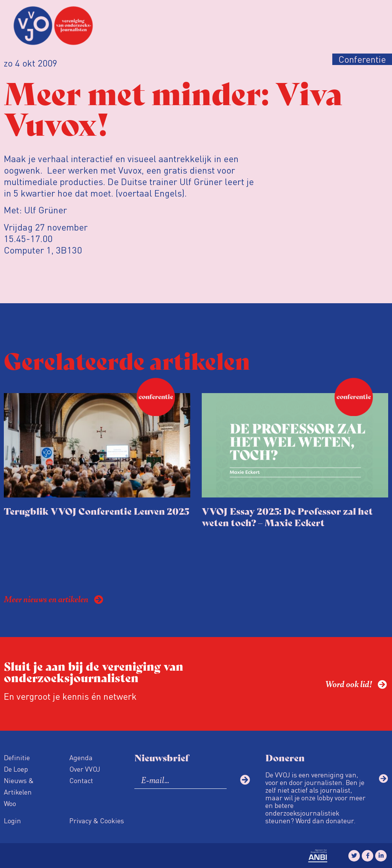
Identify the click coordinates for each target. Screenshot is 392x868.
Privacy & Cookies (97, 820)
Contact (81, 780)
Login (12, 820)
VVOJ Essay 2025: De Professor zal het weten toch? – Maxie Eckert (287, 516)
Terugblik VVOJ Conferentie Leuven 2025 (96, 511)
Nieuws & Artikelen (19, 786)
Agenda (81, 757)
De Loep (16, 769)
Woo (10, 803)
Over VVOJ (85, 769)
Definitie (17, 757)
